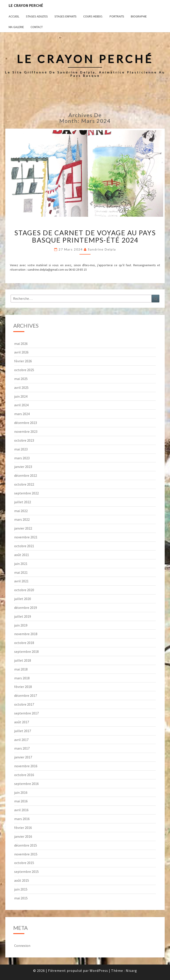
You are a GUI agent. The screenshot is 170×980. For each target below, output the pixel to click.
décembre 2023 (26, 423)
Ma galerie (16, 27)
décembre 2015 (26, 845)
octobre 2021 (24, 546)
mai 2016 (21, 801)
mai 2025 (21, 379)
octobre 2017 (24, 704)
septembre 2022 (26, 493)
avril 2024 (21, 405)
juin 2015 (21, 889)
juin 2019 (21, 625)
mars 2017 (22, 748)
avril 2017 (21, 740)
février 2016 (23, 828)
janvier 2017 (23, 757)
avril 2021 (21, 581)
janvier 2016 (23, 836)
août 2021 (22, 555)
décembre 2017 (26, 695)
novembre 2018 (26, 634)
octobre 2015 (24, 863)
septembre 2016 (26, 784)
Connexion (22, 946)
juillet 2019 (23, 616)
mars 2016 (22, 819)
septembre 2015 (26, 872)
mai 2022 (21, 511)
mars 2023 (22, 458)
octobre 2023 (24, 440)
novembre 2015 (26, 854)
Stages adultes (37, 16)
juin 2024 (21, 396)
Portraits (117, 16)
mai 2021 (21, 572)
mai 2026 (21, 344)
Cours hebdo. (93, 16)
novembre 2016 (26, 766)
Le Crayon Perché (26, 5)
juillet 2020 (23, 599)
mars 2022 (22, 519)
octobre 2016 (24, 775)
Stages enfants (66, 16)
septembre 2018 (26, 651)
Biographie (139, 16)
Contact (37, 27)
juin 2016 (21, 792)
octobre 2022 (24, 484)
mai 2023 (21, 449)
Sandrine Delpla (102, 249)
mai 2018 (21, 669)
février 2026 (23, 361)
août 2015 (22, 880)
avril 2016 (21, 810)
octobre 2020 (24, 590)
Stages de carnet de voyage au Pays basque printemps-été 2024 (85, 236)
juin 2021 (21, 564)
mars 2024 (22, 414)
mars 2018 (22, 678)
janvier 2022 (23, 528)
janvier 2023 (23, 467)
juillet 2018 (23, 660)
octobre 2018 (24, 643)
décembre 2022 (26, 475)
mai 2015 (21, 898)
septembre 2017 (26, 713)
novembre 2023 (26, 431)
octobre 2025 (24, 370)
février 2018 (23, 687)
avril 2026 (21, 352)
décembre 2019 (26, 608)
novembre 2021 (26, 537)
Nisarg (131, 971)
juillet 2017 (23, 731)
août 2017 (22, 722)
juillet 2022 (23, 502)
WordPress (99, 971)
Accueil (14, 16)
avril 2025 (21, 387)
